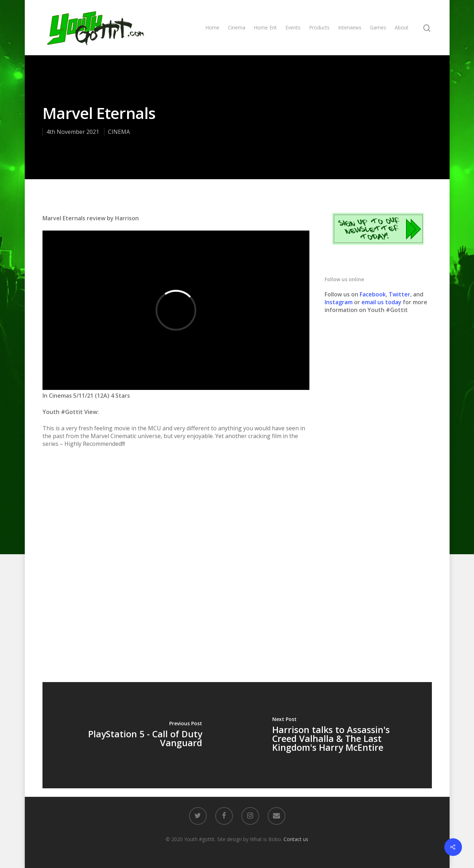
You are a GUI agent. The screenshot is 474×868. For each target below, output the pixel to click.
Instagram (339, 302)
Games (378, 27)
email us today (381, 302)
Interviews (350, 27)
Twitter (399, 294)
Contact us (296, 839)
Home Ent (265, 27)
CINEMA (119, 132)
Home (212, 27)
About (402, 27)
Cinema (237, 27)
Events (293, 27)
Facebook (373, 294)
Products (319, 27)
